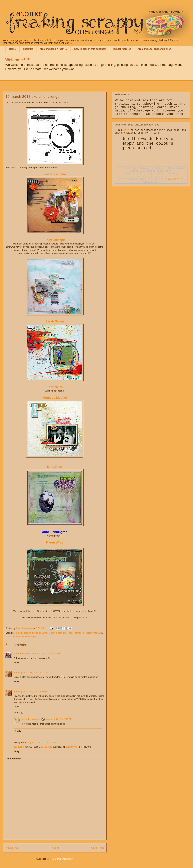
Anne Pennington (31, 719)
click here (172, 179)
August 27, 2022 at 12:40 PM (42, 742)
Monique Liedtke (55, 398)
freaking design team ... (54, 49)
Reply (16, 663)
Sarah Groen (55, 321)
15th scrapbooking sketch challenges (32, 633)
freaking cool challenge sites (155, 49)
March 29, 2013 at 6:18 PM (59, 719)
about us (28, 49)
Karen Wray (55, 542)
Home (12, 49)
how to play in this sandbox (90, 49)
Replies (21, 713)
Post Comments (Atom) (61, 859)
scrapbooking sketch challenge (21, 636)
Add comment (14, 759)
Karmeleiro (55, 387)
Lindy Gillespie (55, 240)
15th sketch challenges (62, 633)
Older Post (98, 848)
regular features (122, 49)
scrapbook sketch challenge (88, 633)
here (126, 130)
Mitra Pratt (55, 467)
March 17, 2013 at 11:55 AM (46, 654)
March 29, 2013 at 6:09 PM (36, 691)
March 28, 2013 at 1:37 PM (36, 672)
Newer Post (12, 848)
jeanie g (18, 672)
